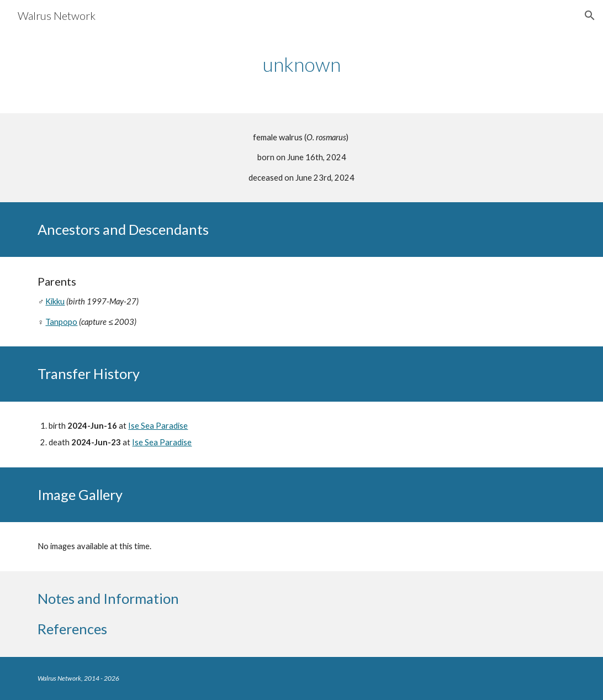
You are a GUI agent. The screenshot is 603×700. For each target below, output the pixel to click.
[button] (590, 15)
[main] (301, 64)
